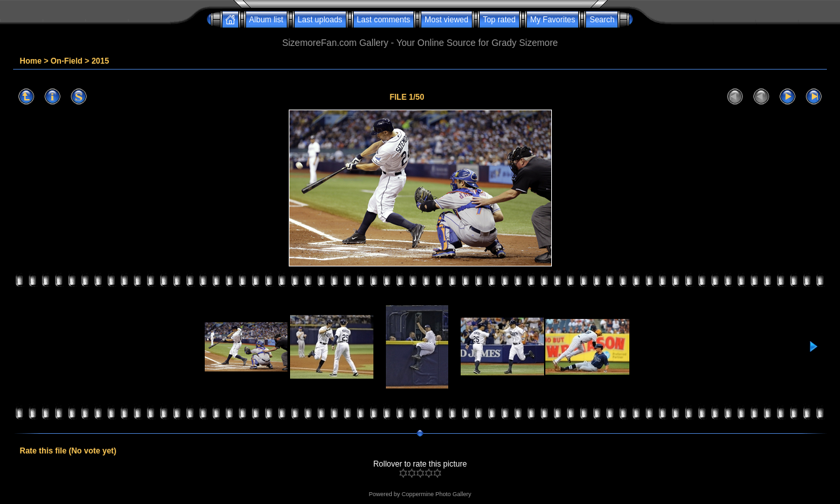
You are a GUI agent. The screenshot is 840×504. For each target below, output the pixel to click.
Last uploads (320, 20)
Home (31, 61)
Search (602, 20)
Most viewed (447, 20)
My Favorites (553, 20)
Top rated (499, 20)
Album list (266, 20)
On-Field (67, 61)
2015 (100, 61)
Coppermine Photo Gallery (436, 494)
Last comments (384, 20)
